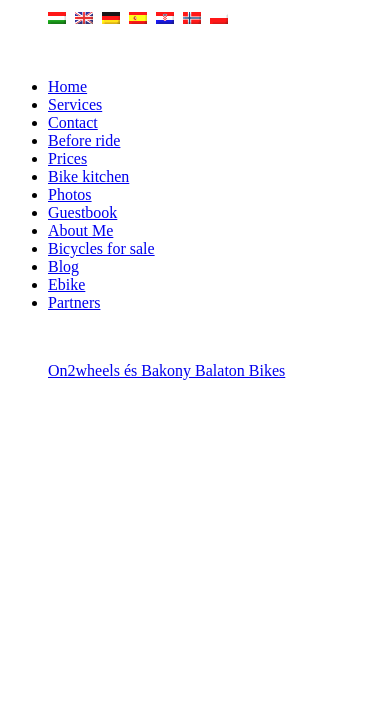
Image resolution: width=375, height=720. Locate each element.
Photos (70, 194)
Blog (63, 266)
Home (67, 86)
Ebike (66, 284)
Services (75, 104)
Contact (73, 122)
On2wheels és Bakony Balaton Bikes (166, 370)
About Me (80, 230)
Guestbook (82, 212)
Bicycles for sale (101, 248)
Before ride (84, 140)
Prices (67, 158)
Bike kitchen (88, 176)
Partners (74, 302)
